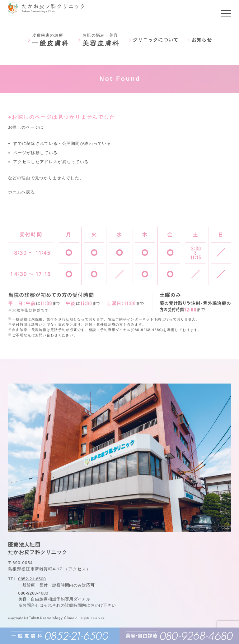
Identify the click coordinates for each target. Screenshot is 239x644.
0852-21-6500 (32, 579)
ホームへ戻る (21, 192)
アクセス (77, 569)
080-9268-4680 (33, 593)
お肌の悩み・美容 (101, 40)
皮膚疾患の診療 (51, 40)
